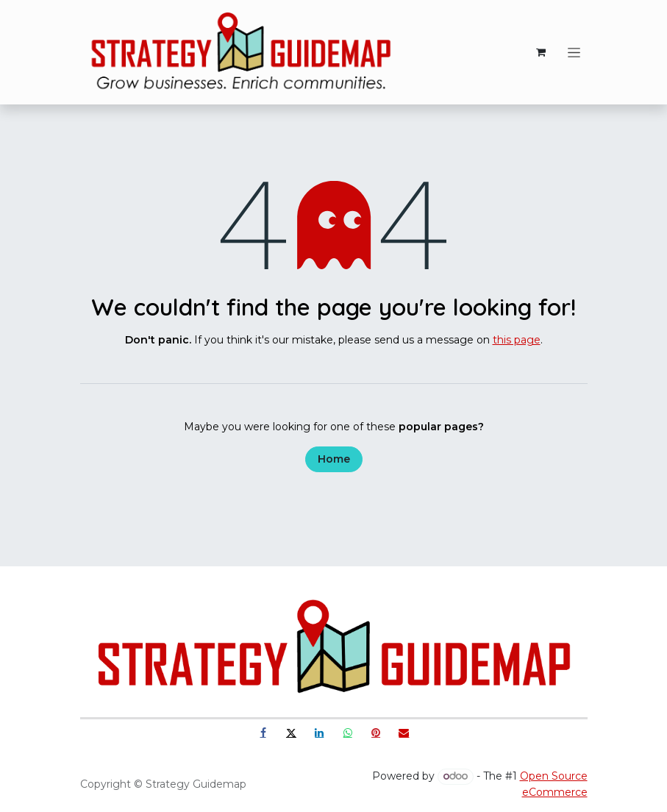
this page (517, 340)
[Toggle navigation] (574, 52)
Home (334, 459)
